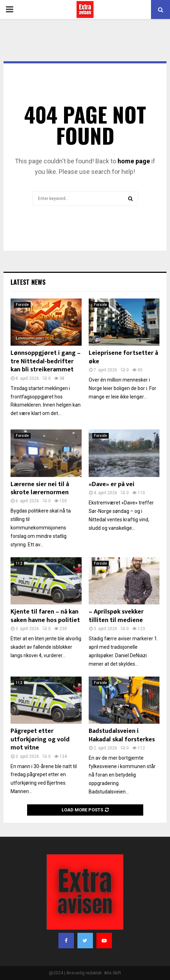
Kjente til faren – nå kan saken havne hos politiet (45, 616)
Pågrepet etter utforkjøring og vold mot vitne (40, 739)
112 (19, 563)
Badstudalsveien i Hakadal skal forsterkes (122, 735)
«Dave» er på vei (112, 484)
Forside (22, 305)
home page (134, 161)
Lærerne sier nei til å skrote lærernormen (40, 488)
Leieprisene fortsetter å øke (123, 357)
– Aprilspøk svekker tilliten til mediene (116, 616)
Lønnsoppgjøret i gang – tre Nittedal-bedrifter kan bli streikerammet (46, 361)
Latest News (28, 282)
